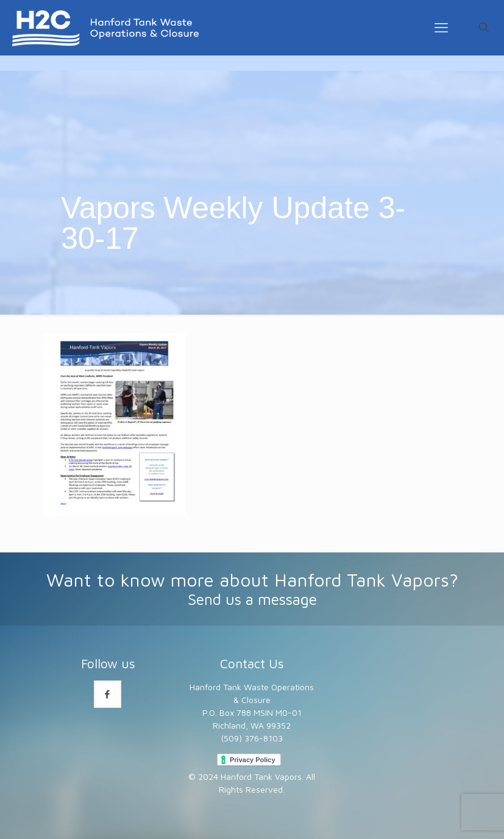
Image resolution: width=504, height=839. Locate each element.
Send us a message (252, 599)
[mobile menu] (441, 27)
